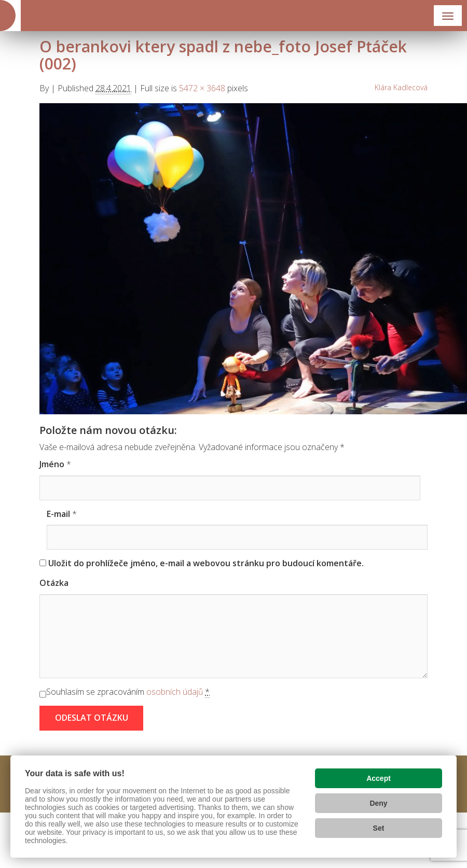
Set (379, 828)
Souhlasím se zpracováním (128, 692)
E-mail (58, 514)
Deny (378, 803)
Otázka (54, 583)
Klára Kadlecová (401, 87)
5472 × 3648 (202, 88)
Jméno (52, 464)
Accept (379, 778)
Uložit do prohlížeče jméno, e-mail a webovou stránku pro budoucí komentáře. (206, 563)
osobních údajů (175, 692)
